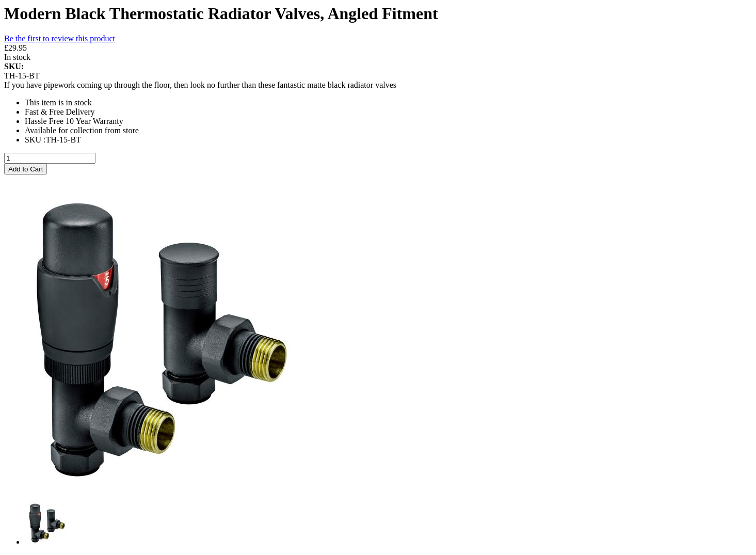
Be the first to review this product (60, 38)
